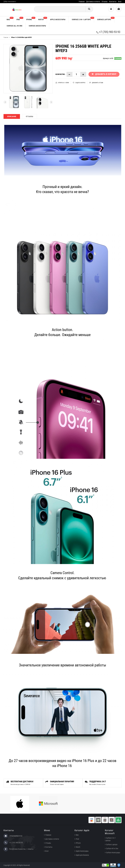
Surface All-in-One (14, 26)
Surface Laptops (106, 19)
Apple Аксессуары (82, 851)
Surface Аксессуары (37, 26)
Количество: (60, 74)
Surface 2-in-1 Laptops (83, 19)
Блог (120, 2)
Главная (82, 2)
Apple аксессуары (58, 19)
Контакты (113, 2)
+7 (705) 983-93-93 (108, 32)
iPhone (31, 19)
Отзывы (105, 2)
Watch (43, 19)
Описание (12, 116)
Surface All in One (112, 849)
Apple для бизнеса (82, 855)
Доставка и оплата (93, 2)
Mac (10, 19)
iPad (20, 19)
